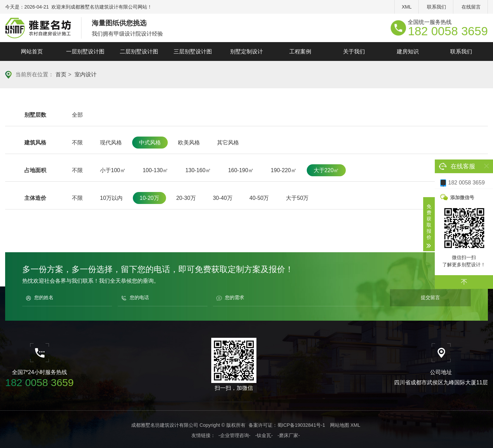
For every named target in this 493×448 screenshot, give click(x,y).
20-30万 (186, 198)
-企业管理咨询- (234, 435)
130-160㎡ (198, 170)
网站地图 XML (345, 425)
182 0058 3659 (463, 183)
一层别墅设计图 (85, 52)
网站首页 (32, 52)
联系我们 (437, 7)
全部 (77, 115)
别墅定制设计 (246, 52)
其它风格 (228, 143)
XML (407, 7)
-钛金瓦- (264, 435)
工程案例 (300, 52)
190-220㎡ (284, 170)
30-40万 (223, 198)
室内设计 (86, 74)
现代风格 (111, 143)
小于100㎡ (113, 170)
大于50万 (297, 198)
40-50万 (259, 198)
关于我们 (354, 52)
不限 (77, 143)
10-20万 (149, 198)
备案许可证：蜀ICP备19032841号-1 (287, 425)
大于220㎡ (326, 170)
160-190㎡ (241, 170)
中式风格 (150, 143)
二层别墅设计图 (139, 52)
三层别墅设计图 (193, 52)
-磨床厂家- (289, 435)
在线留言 (471, 7)
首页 (61, 74)
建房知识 (408, 52)
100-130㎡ (156, 170)
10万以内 (111, 198)
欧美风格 (189, 143)
